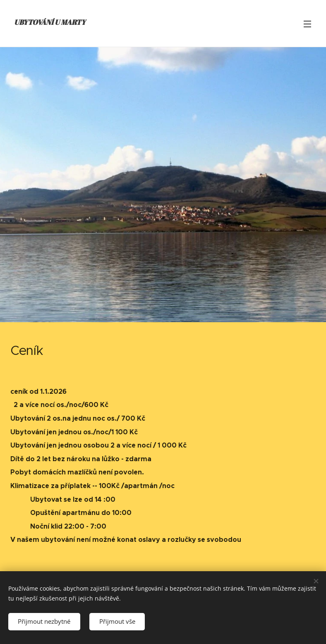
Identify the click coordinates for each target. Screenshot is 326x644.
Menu (307, 24)
